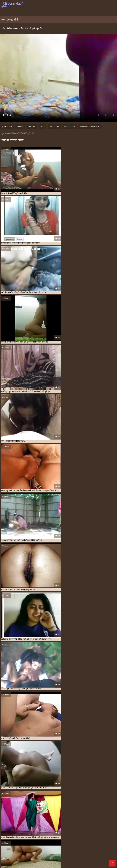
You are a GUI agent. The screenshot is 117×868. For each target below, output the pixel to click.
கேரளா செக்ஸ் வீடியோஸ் (71, 832)
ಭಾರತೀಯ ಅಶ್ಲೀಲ (22, 837)
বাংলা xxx (104, 859)
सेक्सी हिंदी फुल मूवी (54, 849)
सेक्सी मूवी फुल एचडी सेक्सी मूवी (34, 820)
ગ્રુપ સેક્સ (24, 856)
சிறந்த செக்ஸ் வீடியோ (62, 864)
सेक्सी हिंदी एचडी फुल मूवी (73, 822)
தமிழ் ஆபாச (97, 856)
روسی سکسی (82, 856)
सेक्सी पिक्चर (28, 835)
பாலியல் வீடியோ (74, 837)
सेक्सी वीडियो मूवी (69, 859)
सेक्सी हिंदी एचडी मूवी (90, 822)
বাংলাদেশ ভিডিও (94, 837)
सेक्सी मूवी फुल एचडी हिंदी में (55, 820)
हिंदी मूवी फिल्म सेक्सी (50, 852)
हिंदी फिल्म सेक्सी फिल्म (43, 861)
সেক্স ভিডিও (56, 840)
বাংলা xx (25, 844)
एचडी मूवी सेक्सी (46, 815)
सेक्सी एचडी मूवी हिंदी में (41, 817)
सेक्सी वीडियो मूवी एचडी (35, 822)
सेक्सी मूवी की (104, 852)
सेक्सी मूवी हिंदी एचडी (72, 820)
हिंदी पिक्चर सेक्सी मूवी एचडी (36, 824)
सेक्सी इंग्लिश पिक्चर (88, 859)
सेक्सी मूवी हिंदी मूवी (29, 852)
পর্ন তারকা (40, 835)
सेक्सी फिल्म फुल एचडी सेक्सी (45, 819)
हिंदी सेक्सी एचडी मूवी (34, 825)
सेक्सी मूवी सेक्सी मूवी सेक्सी (47, 859)
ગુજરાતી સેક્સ (54, 835)
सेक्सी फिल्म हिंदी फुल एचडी (65, 819)
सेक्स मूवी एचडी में (25, 817)
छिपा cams (32, 127)
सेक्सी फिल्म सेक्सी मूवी (21, 861)
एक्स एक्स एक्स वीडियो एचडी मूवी (12, 815)
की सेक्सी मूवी (50, 856)
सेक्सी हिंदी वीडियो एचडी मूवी (16, 824)
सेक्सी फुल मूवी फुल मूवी (50, 854)
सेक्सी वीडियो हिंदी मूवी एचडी (89, 127)
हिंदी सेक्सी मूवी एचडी (15, 827)
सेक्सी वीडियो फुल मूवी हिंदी (67, 847)
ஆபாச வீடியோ (10, 852)
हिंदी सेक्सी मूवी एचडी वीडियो (33, 827)
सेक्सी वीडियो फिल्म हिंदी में (98, 854)
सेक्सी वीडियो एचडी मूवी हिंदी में (16, 822)
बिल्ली (43, 127)
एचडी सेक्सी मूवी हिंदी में (76, 815)
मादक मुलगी (37, 856)
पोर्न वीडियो (36, 844)
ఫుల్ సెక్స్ (85, 847)
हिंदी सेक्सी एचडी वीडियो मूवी (72, 825)
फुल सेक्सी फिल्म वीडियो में (14, 832)
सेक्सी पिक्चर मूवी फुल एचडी (75, 817)
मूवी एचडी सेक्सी (12, 817)
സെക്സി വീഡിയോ (73, 854)
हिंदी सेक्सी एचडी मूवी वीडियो (52, 825)
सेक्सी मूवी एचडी (81, 819)
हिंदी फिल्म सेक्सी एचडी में (56, 824)
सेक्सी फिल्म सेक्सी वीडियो (36, 864)
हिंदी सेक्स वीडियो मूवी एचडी (16, 825)
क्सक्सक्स (34, 847)
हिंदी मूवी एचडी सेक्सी (73, 824)
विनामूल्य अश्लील (15, 864)
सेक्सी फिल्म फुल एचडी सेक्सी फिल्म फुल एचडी (23, 849)
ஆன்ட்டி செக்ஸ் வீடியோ (100, 849)
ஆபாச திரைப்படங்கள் (36, 840)
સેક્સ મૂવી (15, 844)
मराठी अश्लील (56, 837)
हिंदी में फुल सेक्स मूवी (84, 844)
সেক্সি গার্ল (67, 835)
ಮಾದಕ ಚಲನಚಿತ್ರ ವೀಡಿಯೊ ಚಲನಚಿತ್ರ (82, 840)
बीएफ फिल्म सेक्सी (30, 842)
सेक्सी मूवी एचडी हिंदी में (14, 820)
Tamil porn (15, 842)
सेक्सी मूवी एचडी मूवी (95, 819)
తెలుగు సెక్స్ (80, 849)
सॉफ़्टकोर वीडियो (69, 127)
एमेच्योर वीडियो (7, 127)
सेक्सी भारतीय (54, 127)
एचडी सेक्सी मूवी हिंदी (60, 815)
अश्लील (34, 854)
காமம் (102, 835)
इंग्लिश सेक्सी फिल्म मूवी (17, 847)
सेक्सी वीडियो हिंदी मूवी (65, 861)
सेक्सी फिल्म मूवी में (24, 859)
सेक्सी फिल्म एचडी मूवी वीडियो (95, 817)
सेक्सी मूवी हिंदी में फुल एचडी (90, 820)
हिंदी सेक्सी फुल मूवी (87, 852)
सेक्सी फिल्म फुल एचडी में (26, 819)
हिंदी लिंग (68, 849)
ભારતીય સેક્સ (89, 842)
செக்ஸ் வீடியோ (40, 837)
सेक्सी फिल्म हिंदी (9, 856)
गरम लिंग (20, 127)
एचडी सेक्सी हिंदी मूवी (93, 815)
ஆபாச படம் (15, 840)
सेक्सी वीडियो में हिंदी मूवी (85, 835)
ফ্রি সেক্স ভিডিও (73, 842)
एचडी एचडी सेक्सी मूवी (32, 815)
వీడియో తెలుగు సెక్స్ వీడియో (41, 832)
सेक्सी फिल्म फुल (66, 856)
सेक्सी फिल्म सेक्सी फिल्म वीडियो (58, 844)
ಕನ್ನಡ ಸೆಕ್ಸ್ (91, 832)
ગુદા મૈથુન (15, 835)
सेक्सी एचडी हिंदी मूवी (57, 817)
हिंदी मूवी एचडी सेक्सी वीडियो (91, 824)
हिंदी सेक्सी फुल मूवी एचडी (91, 825)
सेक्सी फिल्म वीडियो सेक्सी (52, 842)
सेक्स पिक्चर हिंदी (69, 852)
